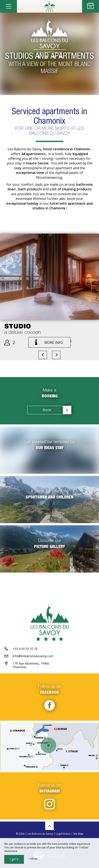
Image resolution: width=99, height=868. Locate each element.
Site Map (78, 834)
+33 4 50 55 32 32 (25, 649)
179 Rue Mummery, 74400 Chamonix (31, 665)
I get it (14, 859)
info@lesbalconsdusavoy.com (33, 656)
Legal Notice (63, 834)
